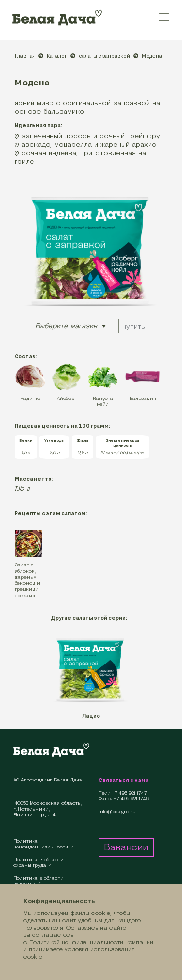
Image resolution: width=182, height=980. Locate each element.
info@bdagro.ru (117, 812)
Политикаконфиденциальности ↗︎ (44, 844)
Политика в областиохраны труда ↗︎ (38, 862)
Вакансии (126, 847)
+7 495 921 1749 (131, 799)
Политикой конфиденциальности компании (91, 942)
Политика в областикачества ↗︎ (38, 881)
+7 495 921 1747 (129, 793)
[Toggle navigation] (164, 17)
